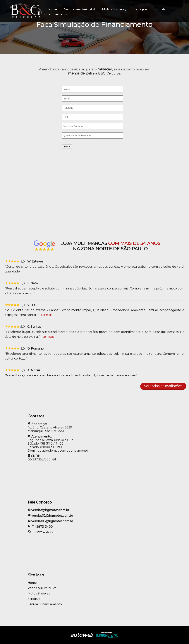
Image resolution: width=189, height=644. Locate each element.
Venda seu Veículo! (79, 9)
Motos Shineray (114, 9)
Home (32, 583)
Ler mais (47, 315)
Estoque (141, 9)
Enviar (67, 146)
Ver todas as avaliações (163, 386)
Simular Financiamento (45, 604)
